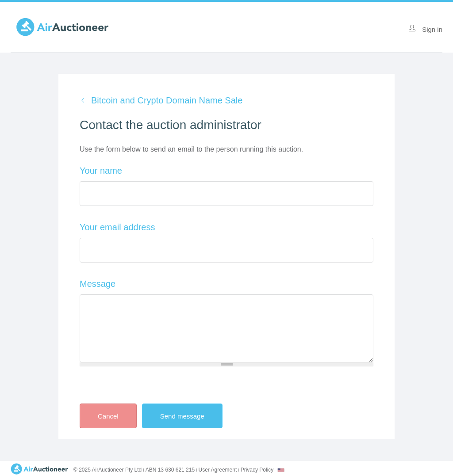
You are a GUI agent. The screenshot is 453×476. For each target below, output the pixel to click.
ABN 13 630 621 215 (170, 470)
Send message (190, 416)
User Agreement (218, 470)
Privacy (257, 470)
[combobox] (281, 470)
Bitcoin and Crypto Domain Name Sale (167, 100)
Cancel (108, 416)
